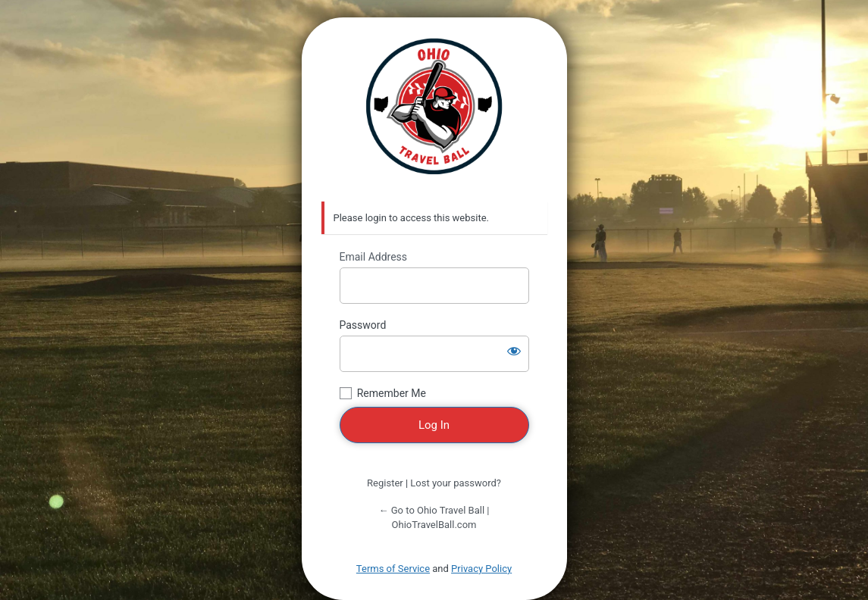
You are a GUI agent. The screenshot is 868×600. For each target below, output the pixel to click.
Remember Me (392, 393)
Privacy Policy (481, 569)
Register (385, 483)
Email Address (374, 257)
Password (363, 325)
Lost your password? (456, 483)
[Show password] (514, 351)
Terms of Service (393, 569)
